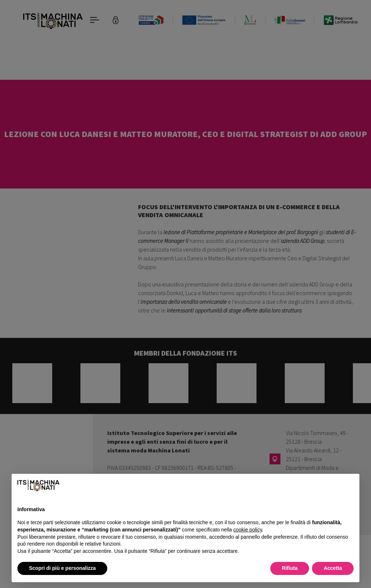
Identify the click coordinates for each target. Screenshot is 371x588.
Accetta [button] (333, 568)
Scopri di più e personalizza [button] (62, 568)
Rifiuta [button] (290, 568)
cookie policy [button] (248, 530)
